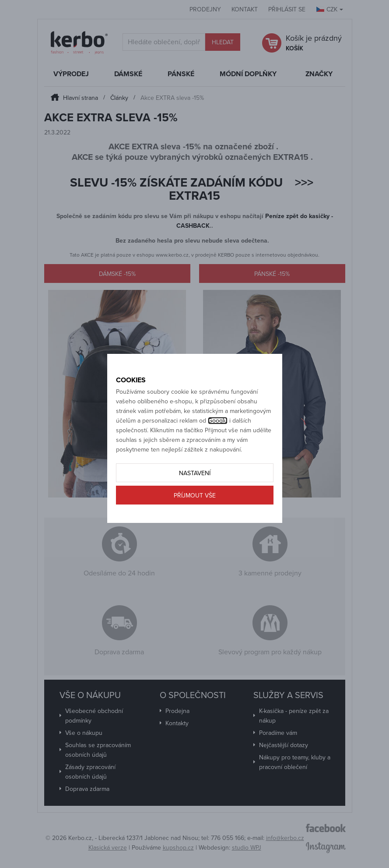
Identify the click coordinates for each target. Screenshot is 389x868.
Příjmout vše (195, 496)
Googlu (218, 421)
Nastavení (195, 473)
